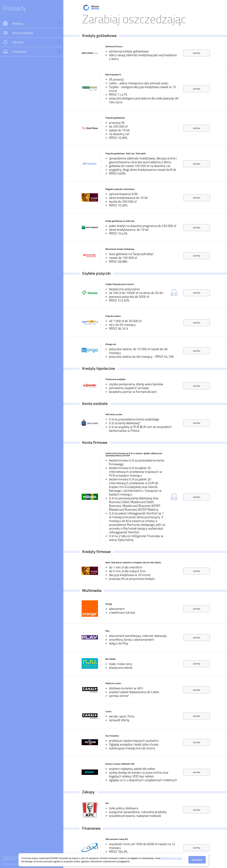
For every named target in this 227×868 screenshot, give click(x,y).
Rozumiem (197, 860)
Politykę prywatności (171, 858)
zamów (197, 53)
